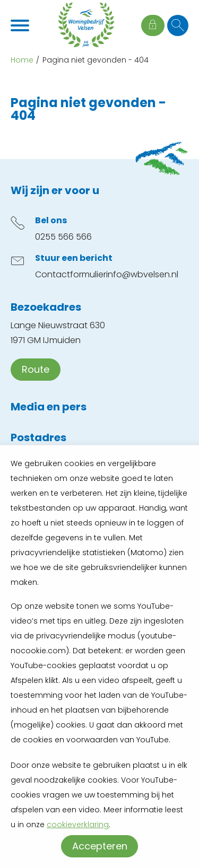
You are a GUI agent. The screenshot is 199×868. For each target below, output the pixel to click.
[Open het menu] (21, 25)
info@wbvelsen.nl (142, 274)
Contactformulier (71, 274)
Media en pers (49, 407)
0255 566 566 (63, 237)
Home (22, 60)
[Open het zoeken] (178, 25)
